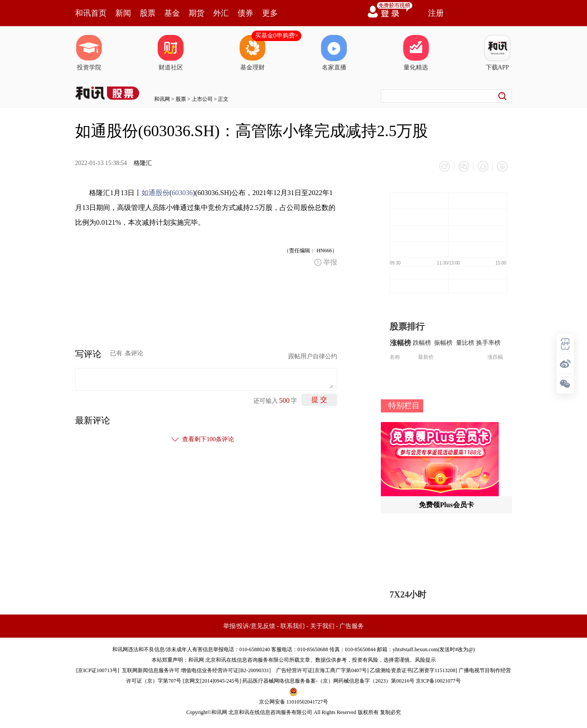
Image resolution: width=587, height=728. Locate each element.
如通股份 (155, 193)
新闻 (123, 13)
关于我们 (322, 626)
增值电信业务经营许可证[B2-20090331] (226, 670)
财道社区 (171, 53)
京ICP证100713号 (98, 670)
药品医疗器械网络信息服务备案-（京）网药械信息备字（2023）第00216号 (328, 681)
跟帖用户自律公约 (313, 356)
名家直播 (334, 53)
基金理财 (252, 53)
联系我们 (293, 626)
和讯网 (162, 99)
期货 (197, 13)
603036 (182, 193)
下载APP (497, 53)
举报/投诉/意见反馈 (249, 626)
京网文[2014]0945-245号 (212, 681)
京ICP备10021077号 (438, 681)
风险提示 (425, 660)
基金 (172, 13)
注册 (436, 13)
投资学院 (89, 53)
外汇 (221, 13)
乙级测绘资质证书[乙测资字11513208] (414, 670)
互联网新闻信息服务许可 (151, 670)
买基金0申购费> (277, 36)
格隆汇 (143, 163)
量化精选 (416, 53)
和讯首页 (91, 13)
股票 (148, 13)
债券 (245, 13)
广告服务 (352, 626)
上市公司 (202, 99)
